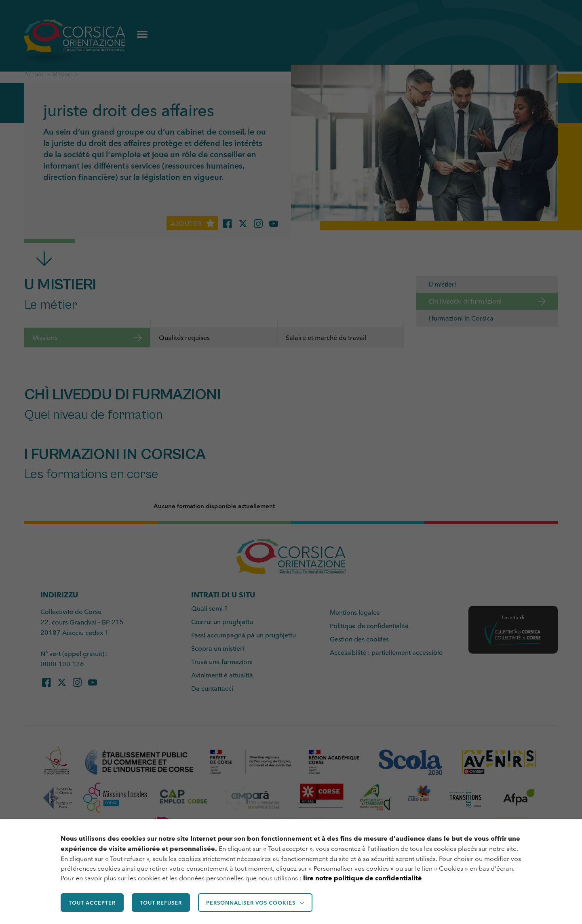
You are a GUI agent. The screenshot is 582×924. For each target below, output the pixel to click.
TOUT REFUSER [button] (163, 903)
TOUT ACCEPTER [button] (93, 903)
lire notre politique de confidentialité (363, 879)
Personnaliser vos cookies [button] (255, 903)
